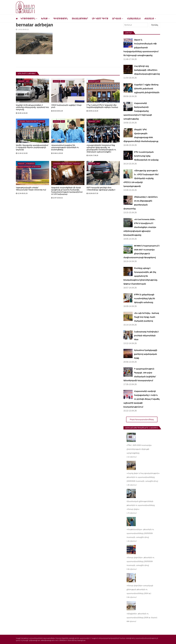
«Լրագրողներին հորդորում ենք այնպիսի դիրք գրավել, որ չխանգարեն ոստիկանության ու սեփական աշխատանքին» (101, 149)
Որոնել (155, 25)
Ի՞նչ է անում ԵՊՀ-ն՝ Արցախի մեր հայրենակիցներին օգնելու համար (102, 106)
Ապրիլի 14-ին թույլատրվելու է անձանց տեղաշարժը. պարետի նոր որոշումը (32, 107)
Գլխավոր (21, 81)
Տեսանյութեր (80, 19)
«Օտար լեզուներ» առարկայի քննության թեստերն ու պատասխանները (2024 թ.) (140, 589)
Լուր (27, 81)
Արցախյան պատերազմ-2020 (27, 121)
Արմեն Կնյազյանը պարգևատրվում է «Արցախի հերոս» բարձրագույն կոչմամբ (32, 147)
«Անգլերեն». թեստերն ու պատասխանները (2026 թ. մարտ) (142, 616)
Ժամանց (149, 19)
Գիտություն (61, 19)
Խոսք (44, 19)
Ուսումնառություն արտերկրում (29, 167)
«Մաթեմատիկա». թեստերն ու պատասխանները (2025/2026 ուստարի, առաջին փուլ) (140, 533)
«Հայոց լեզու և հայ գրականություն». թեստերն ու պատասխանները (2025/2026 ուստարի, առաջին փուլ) (143, 477)
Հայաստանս (134, 19)
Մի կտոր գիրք (100, 19)
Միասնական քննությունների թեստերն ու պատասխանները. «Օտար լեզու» (141, 505)
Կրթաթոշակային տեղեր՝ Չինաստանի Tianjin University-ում (31, 189)
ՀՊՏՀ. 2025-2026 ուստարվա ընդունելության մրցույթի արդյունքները (139, 449)
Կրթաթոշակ (30, 164)
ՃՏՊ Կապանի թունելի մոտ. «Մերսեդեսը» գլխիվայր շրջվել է (101, 189)
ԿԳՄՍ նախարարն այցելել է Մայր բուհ (66, 106)
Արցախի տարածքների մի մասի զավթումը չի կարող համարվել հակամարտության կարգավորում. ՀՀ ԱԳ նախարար (67, 191)
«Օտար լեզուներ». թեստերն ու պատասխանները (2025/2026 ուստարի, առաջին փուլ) (140, 561)
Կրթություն (28, 19)
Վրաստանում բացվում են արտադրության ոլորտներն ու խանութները (65, 147)
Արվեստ (117, 19)
